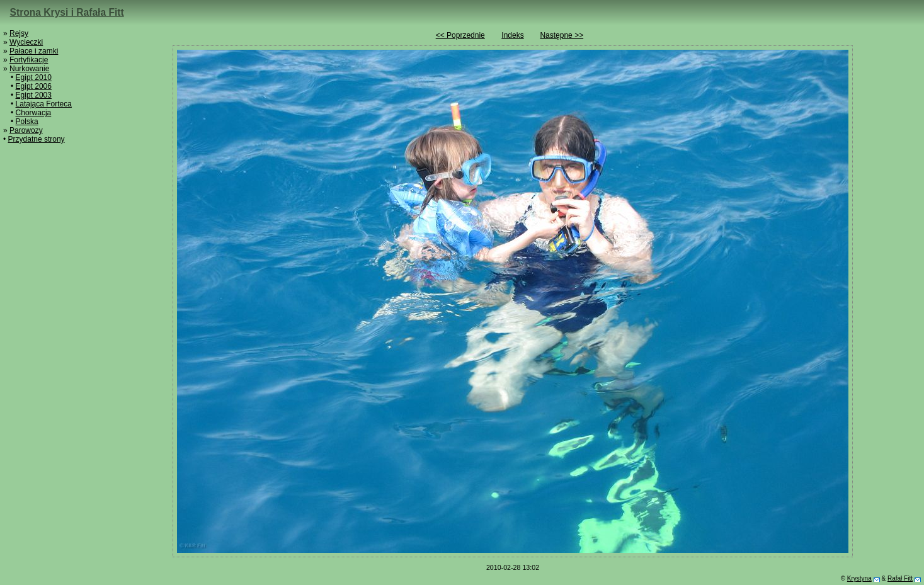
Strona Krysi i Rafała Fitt (67, 12)
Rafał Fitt (900, 578)
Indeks (512, 35)
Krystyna (859, 578)
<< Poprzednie (460, 35)
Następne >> (562, 35)
